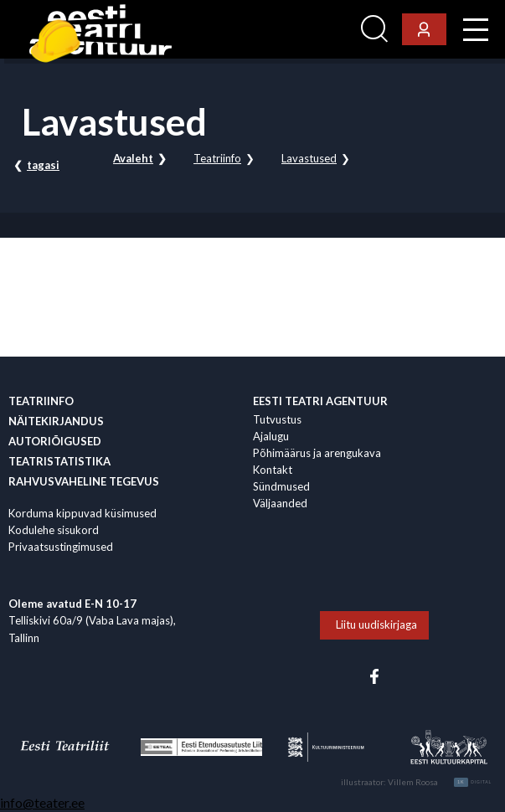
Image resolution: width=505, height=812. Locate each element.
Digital (473, 782)
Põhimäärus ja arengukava (317, 453)
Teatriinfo (217, 158)
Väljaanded (280, 503)
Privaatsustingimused (61, 547)
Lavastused (309, 158)
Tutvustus (277, 419)
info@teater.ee (42, 802)
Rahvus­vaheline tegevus (84, 481)
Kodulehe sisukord (54, 530)
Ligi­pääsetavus (309, 30)
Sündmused (281, 486)
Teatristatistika (59, 461)
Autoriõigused (55, 441)
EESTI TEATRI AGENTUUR (320, 401)
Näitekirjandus (56, 421)
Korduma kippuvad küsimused (82, 513)
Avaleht (133, 158)
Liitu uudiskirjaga (376, 624)
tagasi (43, 165)
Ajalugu (271, 436)
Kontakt (273, 470)
